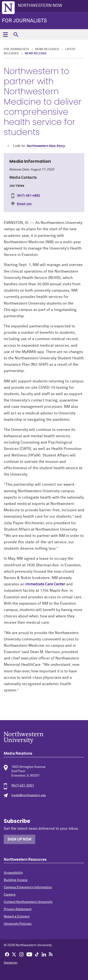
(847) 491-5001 (23, 786)
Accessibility (13, 873)
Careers (10, 895)
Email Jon (24, 204)
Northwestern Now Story (46, 146)
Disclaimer (11, 963)
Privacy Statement (18, 909)
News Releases (47, 49)
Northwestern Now (40, 6)
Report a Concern (17, 917)
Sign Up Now (19, 839)
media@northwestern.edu (29, 795)
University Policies (18, 924)
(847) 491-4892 (29, 196)
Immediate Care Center (45, 584)
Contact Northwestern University (28, 902)
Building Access (16, 880)
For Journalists (24, 21)
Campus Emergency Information (28, 887)
